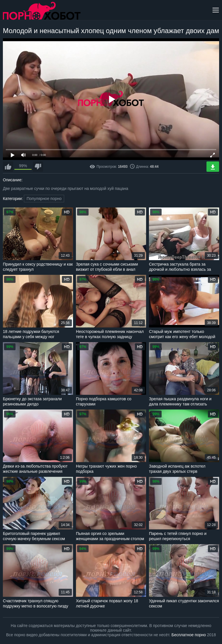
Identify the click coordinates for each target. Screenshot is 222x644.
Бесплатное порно (188, 635)
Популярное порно (44, 199)
